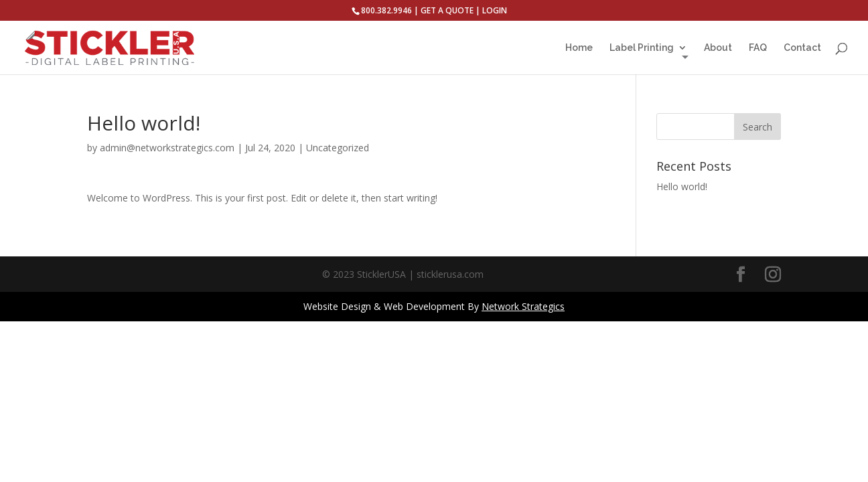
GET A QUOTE (447, 10)
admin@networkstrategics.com (167, 148)
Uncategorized (338, 148)
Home (579, 48)
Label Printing (642, 48)
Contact (802, 48)
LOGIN (495, 10)
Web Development (424, 306)
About (718, 48)
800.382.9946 (386, 10)
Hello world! (682, 186)
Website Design (337, 306)
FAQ (758, 48)
